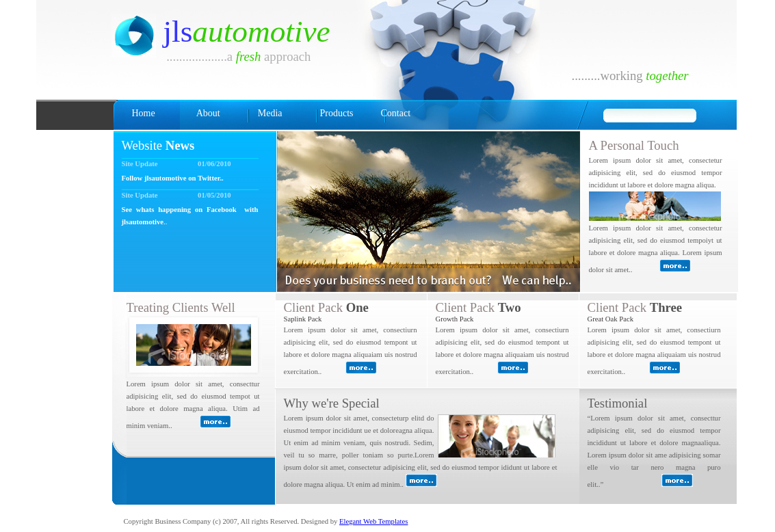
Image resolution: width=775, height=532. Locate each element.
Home (144, 113)
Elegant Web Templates (373, 521)
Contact (395, 113)
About (208, 113)
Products (336, 113)
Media (270, 113)
